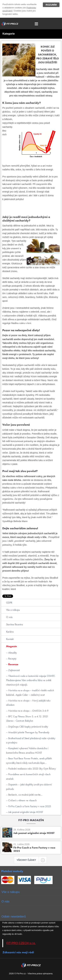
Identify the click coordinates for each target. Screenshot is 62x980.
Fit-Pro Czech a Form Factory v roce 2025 (29, 806)
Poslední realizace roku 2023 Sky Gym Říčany (32, 769)
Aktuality (12, 653)
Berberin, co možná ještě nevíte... (25, 795)
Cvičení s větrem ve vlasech (22, 800)
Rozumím (51, 5)
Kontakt (10, 639)
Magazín (11, 646)
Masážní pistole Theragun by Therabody (28, 732)
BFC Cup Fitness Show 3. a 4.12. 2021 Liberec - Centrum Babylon (27, 719)
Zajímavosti (14, 670)
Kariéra (10, 632)
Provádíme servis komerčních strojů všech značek (28, 776)
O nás (9, 617)
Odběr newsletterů (14, 917)
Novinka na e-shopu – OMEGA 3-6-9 (28, 711)
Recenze (13, 664)
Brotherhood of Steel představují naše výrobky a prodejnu (31, 740)
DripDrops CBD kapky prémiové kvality (28, 727)
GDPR (9, 603)
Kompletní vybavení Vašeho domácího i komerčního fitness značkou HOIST (27, 750)
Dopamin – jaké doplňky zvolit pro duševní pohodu (29, 787)
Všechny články (28, 860)
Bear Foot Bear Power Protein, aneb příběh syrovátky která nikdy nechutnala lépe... (29, 761)
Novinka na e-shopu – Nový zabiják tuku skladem (28, 703)
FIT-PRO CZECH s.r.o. (21, 943)
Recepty (12, 659)
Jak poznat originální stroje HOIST (25, 812)
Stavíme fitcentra (14, 624)
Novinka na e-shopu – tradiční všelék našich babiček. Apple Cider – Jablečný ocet (30, 692)
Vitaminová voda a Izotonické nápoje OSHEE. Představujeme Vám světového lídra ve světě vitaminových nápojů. (31, 680)
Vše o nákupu (13, 610)
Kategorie (9, 34)
